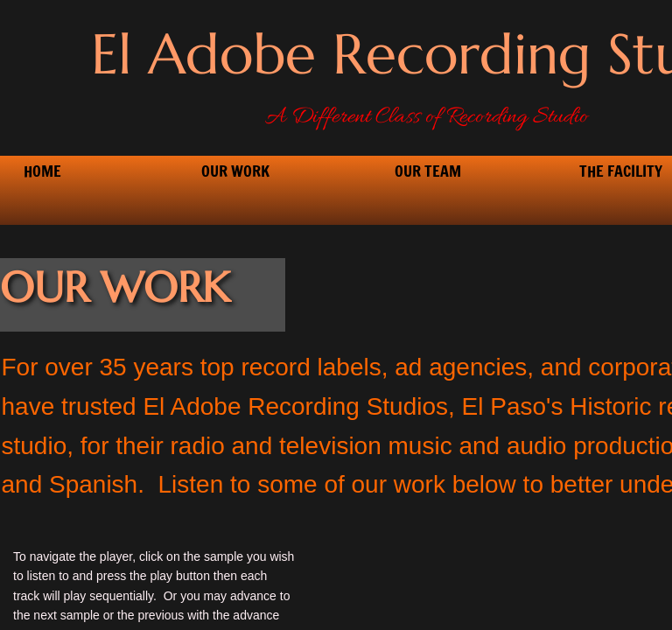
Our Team (428, 171)
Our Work (235, 171)
